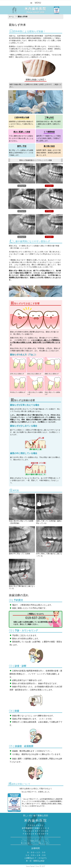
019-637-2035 (35, 618)
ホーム (11, 17)
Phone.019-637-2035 (35, 12)
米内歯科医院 (35, 9)
